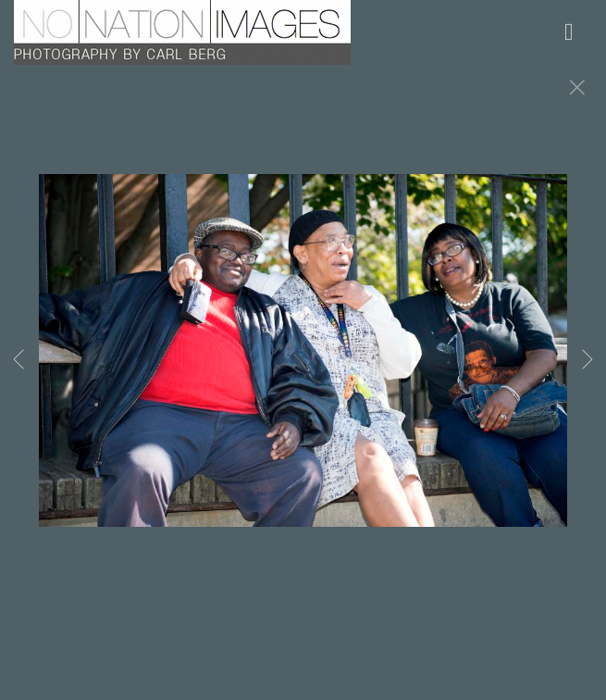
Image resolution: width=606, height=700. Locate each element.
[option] (303, 373)
